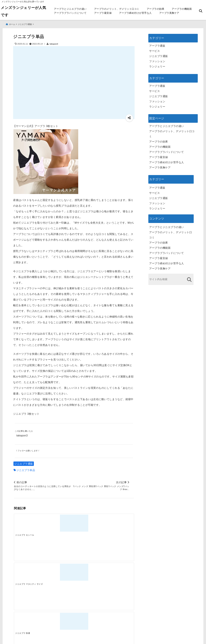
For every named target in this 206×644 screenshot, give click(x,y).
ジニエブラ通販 (24, 463)
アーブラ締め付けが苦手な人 (135, 13)
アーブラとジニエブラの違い (70, 9)
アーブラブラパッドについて (70, 13)
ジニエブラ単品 (26, 469)
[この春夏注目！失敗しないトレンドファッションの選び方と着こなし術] (59, 574)
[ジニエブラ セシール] (29, 523)
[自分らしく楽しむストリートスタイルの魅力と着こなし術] (89, 574)
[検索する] (189, 278)
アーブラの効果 (156, 9)
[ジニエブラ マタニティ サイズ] (59, 523)
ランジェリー (157, 65)
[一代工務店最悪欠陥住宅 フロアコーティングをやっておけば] (29, 574)
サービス (154, 49)
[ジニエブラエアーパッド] (119, 523)
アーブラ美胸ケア (169, 13)
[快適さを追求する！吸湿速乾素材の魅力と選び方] (119, 574)
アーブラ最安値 (103, 13)
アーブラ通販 (157, 44)
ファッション (157, 60)
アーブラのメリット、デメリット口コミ (117, 9)
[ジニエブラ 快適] (89, 523)
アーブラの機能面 (182, 9)
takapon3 (54, 42)
